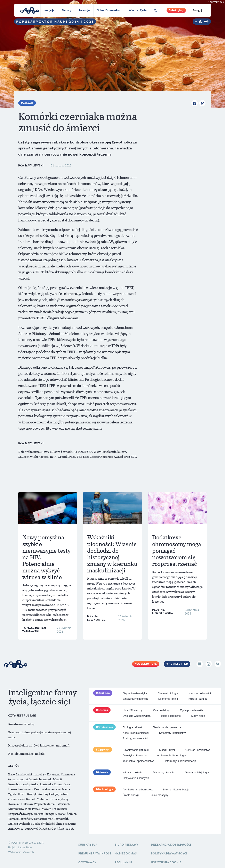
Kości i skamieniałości (136, 733)
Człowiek (104, 750)
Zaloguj (197, 10)
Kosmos (103, 710)
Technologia (105, 789)
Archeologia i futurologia (171, 755)
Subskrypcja (147, 664)
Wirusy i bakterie (132, 772)
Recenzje (84, 10)
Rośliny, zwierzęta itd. (135, 738)
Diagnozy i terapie (164, 772)
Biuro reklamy (126, 845)
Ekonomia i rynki (168, 699)
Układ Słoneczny (133, 710)
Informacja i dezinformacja (180, 761)
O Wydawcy (87, 862)
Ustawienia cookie (166, 862)
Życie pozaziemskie (192, 710)
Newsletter (178, 664)
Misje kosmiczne (171, 716)
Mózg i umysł (167, 750)
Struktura (104, 693)
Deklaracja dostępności (171, 845)
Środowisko (105, 727)
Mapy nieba (198, 716)
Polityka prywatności (169, 853)
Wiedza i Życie (138, 10)
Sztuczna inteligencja (135, 699)
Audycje (49, 10)
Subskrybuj (176, 10)
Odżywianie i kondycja (136, 778)
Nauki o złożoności (200, 693)
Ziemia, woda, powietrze (167, 727)
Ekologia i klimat (132, 727)
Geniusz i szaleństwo (198, 750)
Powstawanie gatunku (136, 750)
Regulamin (123, 862)
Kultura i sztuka (198, 699)
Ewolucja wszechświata (137, 716)
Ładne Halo (25, 847)
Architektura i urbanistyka (138, 789)
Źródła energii (131, 795)
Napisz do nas (126, 853)
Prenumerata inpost (95, 853)
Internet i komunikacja (176, 789)
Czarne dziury (161, 710)
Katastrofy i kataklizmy (172, 733)
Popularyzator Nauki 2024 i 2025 (55, 22)
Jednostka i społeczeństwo (139, 761)
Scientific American (109, 10)
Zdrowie (28, 103)
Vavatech (28, 852)
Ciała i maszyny (159, 795)
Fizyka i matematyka (135, 693)
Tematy (67, 10)
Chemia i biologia (168, 693)
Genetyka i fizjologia (135, 755)
